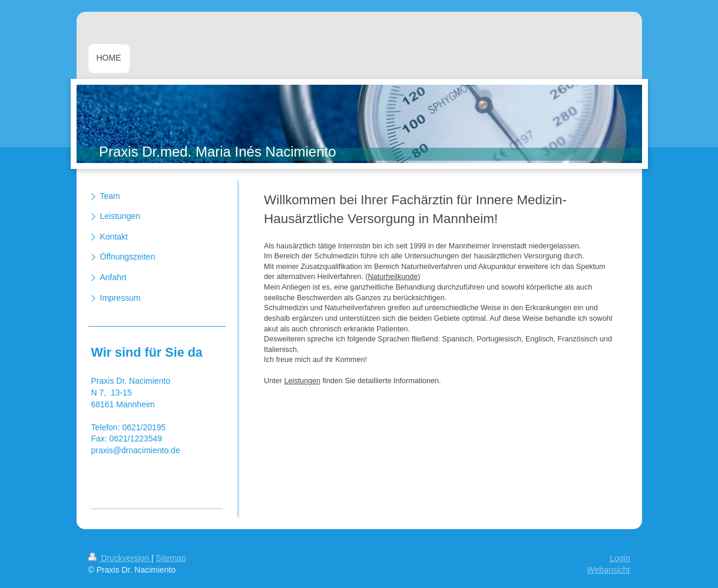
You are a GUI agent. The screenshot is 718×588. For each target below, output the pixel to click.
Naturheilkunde (393, 277)
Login (620, 558)
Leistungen (302, 381)
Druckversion (120, 558)
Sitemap (171, 558)
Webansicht (609, 570)
